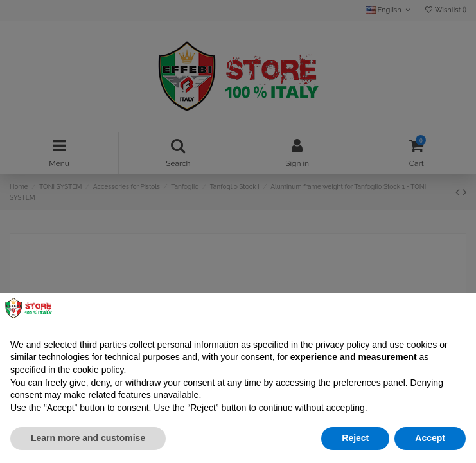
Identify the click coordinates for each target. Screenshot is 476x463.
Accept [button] (430, 438)
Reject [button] (355, 438)
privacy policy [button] (342, 345)
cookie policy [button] (98, 370)
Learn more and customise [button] (88, 438)
